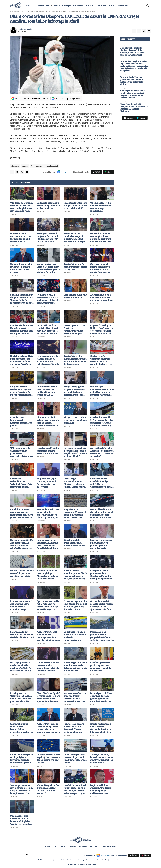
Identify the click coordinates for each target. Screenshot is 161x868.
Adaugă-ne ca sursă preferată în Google (32, 98)
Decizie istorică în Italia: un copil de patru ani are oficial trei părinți (22, 573)
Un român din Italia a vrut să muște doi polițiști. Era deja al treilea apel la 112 (47, 391)
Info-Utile (78, 5)
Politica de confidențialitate (49, 860)
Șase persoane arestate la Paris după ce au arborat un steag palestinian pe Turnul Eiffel (48, 360)
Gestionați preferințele (84, 860)
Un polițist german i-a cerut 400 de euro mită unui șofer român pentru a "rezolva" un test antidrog (75, 636)
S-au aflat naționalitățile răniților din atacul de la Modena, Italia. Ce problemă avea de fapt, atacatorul (22, 299)
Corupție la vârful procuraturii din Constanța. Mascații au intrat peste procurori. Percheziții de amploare (102, 575)
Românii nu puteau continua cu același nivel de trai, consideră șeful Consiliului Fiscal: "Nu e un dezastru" (21, 513)
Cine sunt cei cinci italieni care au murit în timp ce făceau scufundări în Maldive (48, 421)
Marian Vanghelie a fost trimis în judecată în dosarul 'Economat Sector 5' (48, 789)
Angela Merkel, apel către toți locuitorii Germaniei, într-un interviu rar (47, 483)
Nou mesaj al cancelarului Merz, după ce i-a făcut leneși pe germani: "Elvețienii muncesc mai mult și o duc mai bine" (102, 391)
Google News (67, 172)
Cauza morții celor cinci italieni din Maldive (75, 296)
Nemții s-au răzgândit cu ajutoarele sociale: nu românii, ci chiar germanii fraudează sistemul (74, 391)
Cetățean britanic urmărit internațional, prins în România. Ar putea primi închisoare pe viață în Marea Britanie (21, 391)
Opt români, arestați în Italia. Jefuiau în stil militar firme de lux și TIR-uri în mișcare (48, 605)
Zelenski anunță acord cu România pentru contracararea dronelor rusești (21, 605)
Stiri (48, 5)
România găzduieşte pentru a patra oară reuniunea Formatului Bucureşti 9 (101, 667)
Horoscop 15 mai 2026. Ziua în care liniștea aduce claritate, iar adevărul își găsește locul (21, 544)
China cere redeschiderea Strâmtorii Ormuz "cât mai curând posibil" (21, 483)
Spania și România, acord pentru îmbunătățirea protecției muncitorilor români (22, 728)
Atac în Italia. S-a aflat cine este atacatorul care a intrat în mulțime (102, 297)
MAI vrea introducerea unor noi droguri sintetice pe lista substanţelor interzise (75, 697)
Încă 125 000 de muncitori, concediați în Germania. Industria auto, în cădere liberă (75, 575)
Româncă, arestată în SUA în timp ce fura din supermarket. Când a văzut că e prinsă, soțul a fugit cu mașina (102, 421)
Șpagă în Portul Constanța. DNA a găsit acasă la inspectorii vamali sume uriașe (75, 513)
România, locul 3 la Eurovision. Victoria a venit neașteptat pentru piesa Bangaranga (48, 299)
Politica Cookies (67, 860)
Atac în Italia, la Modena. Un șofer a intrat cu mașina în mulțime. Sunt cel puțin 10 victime (22, 329)
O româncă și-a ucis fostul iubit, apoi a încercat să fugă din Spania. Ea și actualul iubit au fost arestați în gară (21, 820)
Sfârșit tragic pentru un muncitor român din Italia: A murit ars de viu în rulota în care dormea (75, 667)
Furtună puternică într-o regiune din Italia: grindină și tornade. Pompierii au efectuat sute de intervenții (102, 697)
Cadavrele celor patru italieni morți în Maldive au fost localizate (48, 206)
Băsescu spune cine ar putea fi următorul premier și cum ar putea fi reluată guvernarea (101, 544)
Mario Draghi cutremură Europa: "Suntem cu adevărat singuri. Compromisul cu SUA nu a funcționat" (75, 483)
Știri (23, 12)
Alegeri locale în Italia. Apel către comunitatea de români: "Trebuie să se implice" (102, 452)
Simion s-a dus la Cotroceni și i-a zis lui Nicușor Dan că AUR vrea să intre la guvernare (21, 238)
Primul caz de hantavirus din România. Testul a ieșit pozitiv (21, 421)
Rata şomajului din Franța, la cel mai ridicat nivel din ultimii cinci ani (22, 635)
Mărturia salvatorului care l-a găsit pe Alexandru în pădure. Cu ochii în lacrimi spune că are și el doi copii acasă (47, 575)
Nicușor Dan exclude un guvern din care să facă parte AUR (75, 420)
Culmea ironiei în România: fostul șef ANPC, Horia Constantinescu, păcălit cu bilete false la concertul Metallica (102, 483)
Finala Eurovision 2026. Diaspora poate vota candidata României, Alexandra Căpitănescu (22, 360)
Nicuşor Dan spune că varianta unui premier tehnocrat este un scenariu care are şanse (49, 728)
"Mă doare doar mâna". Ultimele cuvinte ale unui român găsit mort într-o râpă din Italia (21, 207)
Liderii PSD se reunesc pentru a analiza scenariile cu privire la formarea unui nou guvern (48, 667)
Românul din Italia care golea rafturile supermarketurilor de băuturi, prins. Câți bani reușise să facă (48, 513)
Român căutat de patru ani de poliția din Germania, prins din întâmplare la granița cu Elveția (22, 759)
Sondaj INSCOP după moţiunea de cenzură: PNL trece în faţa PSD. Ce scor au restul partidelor (48, 238)
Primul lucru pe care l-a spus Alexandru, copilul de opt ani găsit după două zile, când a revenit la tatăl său (75, 605)
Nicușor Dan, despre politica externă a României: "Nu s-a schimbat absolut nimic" (74, 728)
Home (41, 5)
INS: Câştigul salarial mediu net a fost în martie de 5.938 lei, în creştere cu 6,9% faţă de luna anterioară (21, 667)
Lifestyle (67, 5)
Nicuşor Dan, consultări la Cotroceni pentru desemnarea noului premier (22, 268)
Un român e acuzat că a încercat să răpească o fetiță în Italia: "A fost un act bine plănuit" (75, 452)
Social (57, 5)
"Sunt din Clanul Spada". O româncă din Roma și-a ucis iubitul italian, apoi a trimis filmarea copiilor (49, 697)
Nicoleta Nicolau (26, 29)
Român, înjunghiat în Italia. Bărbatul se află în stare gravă (75, 267)
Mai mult (123, 5)
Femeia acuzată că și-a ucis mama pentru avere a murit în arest (48, 451)
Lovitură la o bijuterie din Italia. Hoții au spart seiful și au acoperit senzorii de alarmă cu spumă (102, 513)
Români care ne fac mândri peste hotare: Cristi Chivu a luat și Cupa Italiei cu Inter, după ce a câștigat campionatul (47, 544)
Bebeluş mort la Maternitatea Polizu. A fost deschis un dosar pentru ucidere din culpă (21, 697)
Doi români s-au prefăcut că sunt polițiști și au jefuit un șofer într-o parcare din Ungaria (102, 636)
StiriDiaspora (14, 12)
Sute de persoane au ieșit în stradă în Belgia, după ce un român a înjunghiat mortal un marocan (21, 789)
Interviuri (90, 5)
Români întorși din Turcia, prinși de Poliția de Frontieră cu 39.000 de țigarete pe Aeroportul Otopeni (75, 360)
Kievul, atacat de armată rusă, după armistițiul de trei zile (74, 543)
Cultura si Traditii (105, 5)
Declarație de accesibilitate (113, 860)
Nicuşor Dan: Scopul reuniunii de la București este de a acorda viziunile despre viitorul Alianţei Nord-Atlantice (49, 636)
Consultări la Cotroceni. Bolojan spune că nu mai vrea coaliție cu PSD (75, 206)
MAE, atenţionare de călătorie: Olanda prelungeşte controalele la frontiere (22, 452)
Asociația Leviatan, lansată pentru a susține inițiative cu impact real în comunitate (102, 759)
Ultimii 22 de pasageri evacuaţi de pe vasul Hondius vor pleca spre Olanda (75, 759)
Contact (97, 860)
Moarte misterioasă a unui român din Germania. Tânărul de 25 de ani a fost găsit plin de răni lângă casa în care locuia (101, 728)
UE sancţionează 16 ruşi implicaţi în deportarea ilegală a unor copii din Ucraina (48, 759)
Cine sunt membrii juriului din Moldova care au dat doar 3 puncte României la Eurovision (100, 268)
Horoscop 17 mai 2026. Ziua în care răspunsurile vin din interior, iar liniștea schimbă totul (75, 329)
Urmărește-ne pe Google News (68, 98)
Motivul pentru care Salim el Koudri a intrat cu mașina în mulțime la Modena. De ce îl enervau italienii (48, 268)
